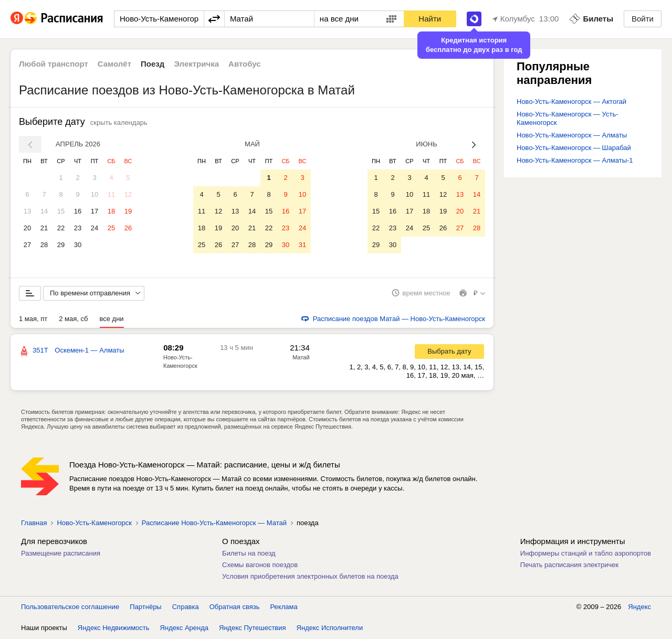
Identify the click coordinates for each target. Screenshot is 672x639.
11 (111, 194)
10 (94, 194)
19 (128, 211)
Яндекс (639, 607)
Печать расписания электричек (569, 565)
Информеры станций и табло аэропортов (586, 554)
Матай (301, 358)
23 (78, 228)
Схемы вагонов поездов (260, 565)
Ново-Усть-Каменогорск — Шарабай (574, 148)
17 (94, 211)
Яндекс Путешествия (253, 628)
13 (27, 211)
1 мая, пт (33, 319)
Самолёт (114, 64)
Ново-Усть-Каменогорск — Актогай (571, 102)
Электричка (196, 64)
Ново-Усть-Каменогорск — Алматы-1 (575, 160)
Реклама (284, 607)
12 (128, 194)
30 (78, 245)
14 (44, 211)
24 (94, 228)
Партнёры (145, 607)
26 (128, 228)
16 (78, 211)
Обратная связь (235, 607)
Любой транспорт (54, 64)
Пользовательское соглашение (70, 607)
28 (44, 245)
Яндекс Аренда (184, 628)
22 (61, 228)
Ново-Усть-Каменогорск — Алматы (572, 135)
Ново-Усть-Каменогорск (94, 523)
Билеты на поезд (249, 554)
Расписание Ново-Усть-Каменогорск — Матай (214, 523)
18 (111, 211)
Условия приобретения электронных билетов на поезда (310, 577)
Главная (34, 523)
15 (61, 211)
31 (302, 245)
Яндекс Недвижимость (114, 628)
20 (27, 228)
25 (111, 228)
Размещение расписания (61, 554)
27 (27, 245)
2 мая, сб (73, 319)
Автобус (245, 64)
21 (44, 228)
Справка (186, 607)
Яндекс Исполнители (330, 628)
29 (61, 245)
